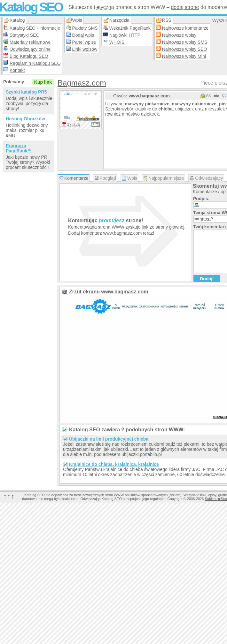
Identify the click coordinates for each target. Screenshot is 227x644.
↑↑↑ (9, 496)
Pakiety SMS (85, 28)
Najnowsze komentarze (185, 28)
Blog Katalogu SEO (29, 56)
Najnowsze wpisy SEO (185, 49)
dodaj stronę (185, 7)
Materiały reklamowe (30, 42)
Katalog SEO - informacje (35, 28)
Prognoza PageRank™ (19, 148)
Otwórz (141, 96)
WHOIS (117, 42)
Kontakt (17, 70)
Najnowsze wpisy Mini (184, 56)
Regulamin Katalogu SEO (35, 63)
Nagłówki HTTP (125, 35)
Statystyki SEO (24, 35)
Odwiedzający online (30, 49)
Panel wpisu (84, 42)
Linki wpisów (85, 49)
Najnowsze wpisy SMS (185, 42)
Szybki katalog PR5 (26, 92)
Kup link (43, 82)
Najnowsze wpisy (179, 35)
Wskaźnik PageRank (130, 28)
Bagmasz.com (82, 83)
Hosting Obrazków (25, 119)
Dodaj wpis (83, 35)
